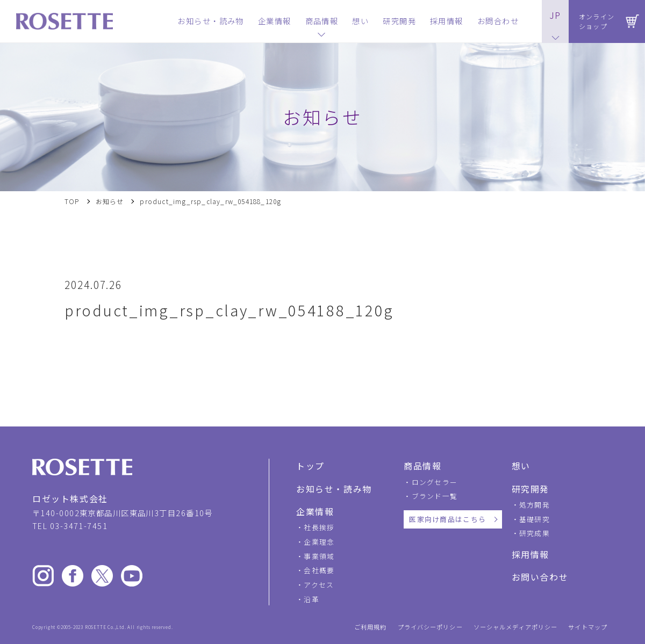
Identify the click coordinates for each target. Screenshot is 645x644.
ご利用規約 (371, 627)
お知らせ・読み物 (334, 489)
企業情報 (315, 511)
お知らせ (110, 201)
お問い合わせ (540, 577)
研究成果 (535, 533)
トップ (310, 466)
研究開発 (531, 489)
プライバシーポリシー (430, 627)
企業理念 (319, 542)
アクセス (319, 585)
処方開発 (535, 505)
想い (521, 466)
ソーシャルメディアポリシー (516, 627)
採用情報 (531, 554)
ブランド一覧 (435, 496)
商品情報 (422, 466)
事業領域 (319, 556)
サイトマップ (588, 627)
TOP (72, 201)
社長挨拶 (319, 527)
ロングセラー (435, 482)
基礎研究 (535, 519)
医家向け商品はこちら (447, 519)
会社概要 (319, 570)
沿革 (311, 599)
